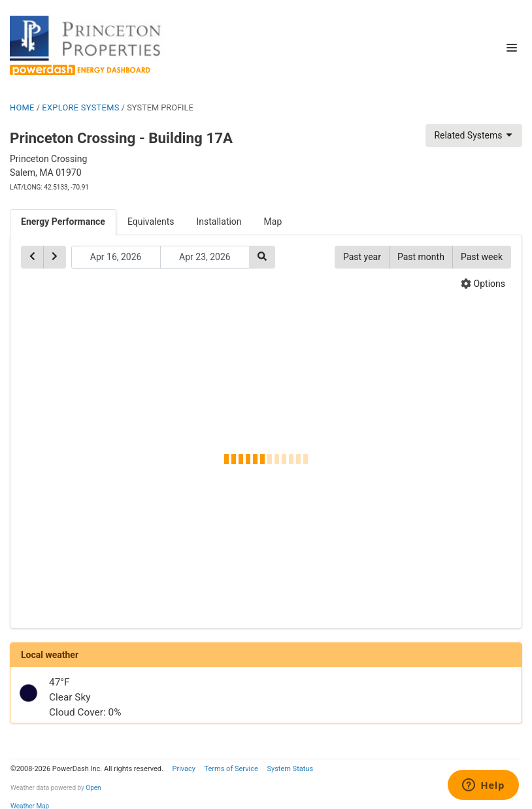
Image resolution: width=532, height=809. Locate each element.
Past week (482, 257)
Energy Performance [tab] (63, 222)
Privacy (184, 769)
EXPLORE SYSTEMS (80, 107)
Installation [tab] (219, 222)
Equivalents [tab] (151, 222)
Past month (421, 257)
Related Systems (474, 135)
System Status (290, 769)
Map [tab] (273, 222)
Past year (362, 257)
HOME (22, 107)
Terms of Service (231, 769)
